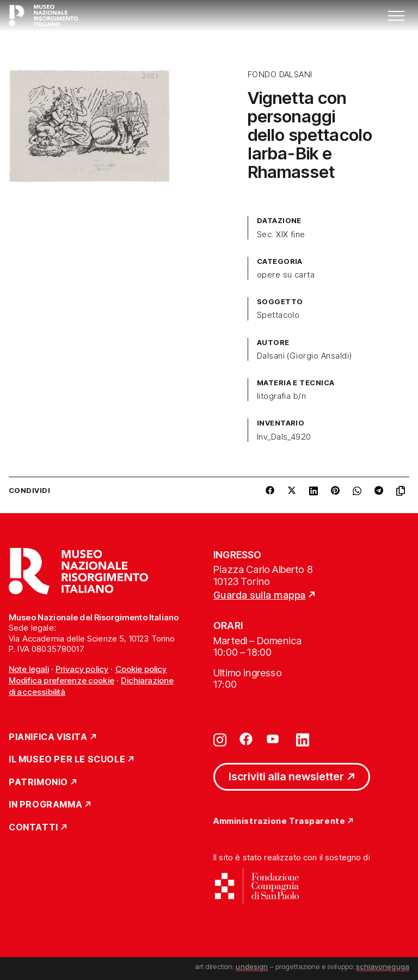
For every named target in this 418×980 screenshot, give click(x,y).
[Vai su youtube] (274, 739)
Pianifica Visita (48, 737)
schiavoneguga (383, 966)
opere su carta (286, 275)
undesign (252, 966)
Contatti (33, 828)
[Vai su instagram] (220, 739)
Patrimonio (38, 782)
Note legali (29, 669)
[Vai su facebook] (246, 739)
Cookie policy (141, 669)
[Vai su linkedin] (303, 739)
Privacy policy (82, 669)
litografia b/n (282, 396)
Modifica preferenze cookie (62, 680)
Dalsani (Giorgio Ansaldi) (305, 356)
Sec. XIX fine (281, 235)
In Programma (45, 805)
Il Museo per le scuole (67, 760)
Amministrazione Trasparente (279, 821)
